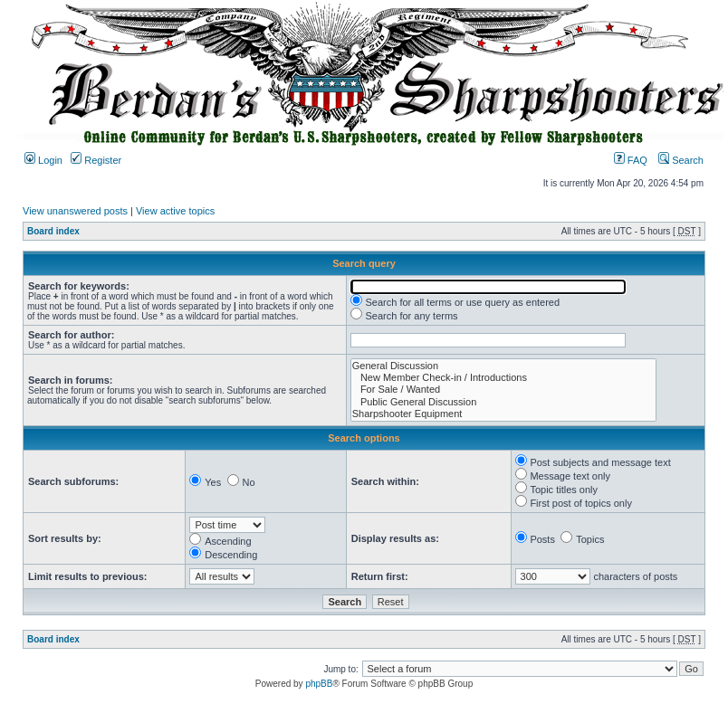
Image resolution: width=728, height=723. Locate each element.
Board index (53, 231)
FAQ (631, 160)
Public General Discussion (503, 402)
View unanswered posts (75, 211)
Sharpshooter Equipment (503, 414)
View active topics (175, 211)
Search (681, 160)
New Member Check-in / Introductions (503, 378)
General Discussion (503, 366)
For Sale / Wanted (503, 390)
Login (43, 160)
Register (96, 160)
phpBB (319, 684)
